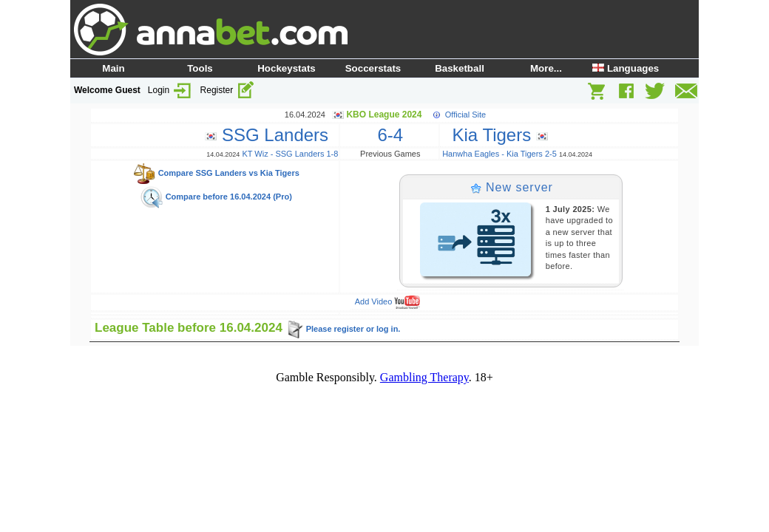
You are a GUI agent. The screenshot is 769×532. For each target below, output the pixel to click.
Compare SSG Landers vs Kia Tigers (216, 173)
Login (170, 90)
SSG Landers (271, 135)
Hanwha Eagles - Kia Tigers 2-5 (499, 154)
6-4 (390, 135)
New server (512, 187)
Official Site (465, 115)
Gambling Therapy (424, 377)
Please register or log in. (343, 329)
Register (228, 90)
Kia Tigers (495, 135)
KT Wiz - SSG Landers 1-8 (290, 154)
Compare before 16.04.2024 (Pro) (216, 197)
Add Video (388, 301)
